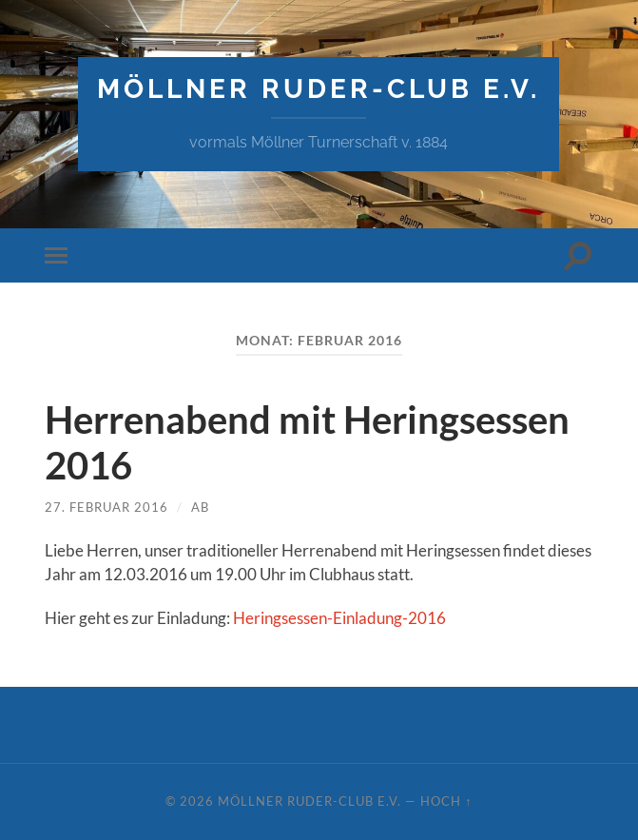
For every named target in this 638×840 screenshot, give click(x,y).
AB (200, 507)
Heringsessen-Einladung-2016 (339, 618)
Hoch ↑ (446, 801)
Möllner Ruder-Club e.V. (319, 89)
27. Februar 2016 (106, 507)
